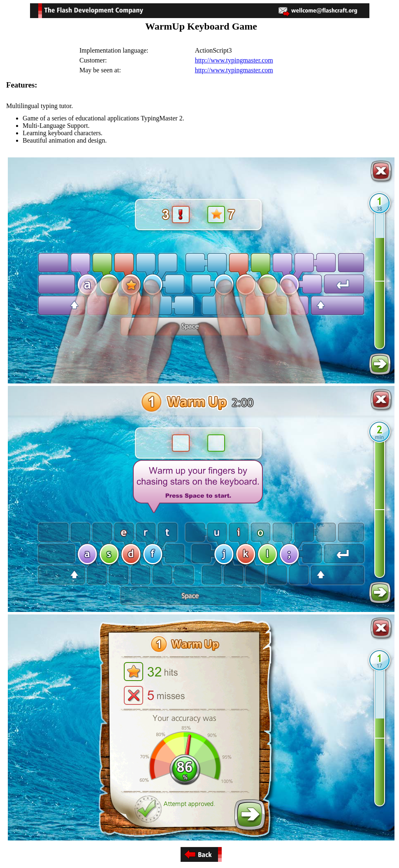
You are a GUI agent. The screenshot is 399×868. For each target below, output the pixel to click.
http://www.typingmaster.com (234, 60)
